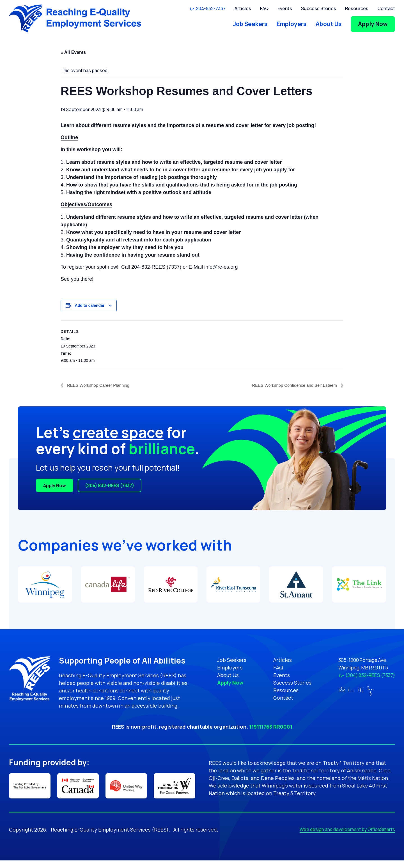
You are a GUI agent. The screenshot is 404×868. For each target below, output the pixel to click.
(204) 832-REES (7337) (110, 485)
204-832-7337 (207, 8)
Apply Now (373, 24)
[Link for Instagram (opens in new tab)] (348, 689)
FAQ (264, 8)
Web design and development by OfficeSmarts (347, 837)
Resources (357, 8)
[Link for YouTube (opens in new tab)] (367, 693)
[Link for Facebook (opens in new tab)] (338, 689)
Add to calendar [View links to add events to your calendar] (90, 305)
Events (285, 8)
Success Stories (319, 8)
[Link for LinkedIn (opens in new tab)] (358, 689)
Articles (243, 8)
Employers (292, 24)
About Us (329, 24)
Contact (386, 8)
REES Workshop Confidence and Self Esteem (292, 385)
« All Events (73, 52)
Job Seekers (250, 24)
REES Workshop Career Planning (100, 385)
